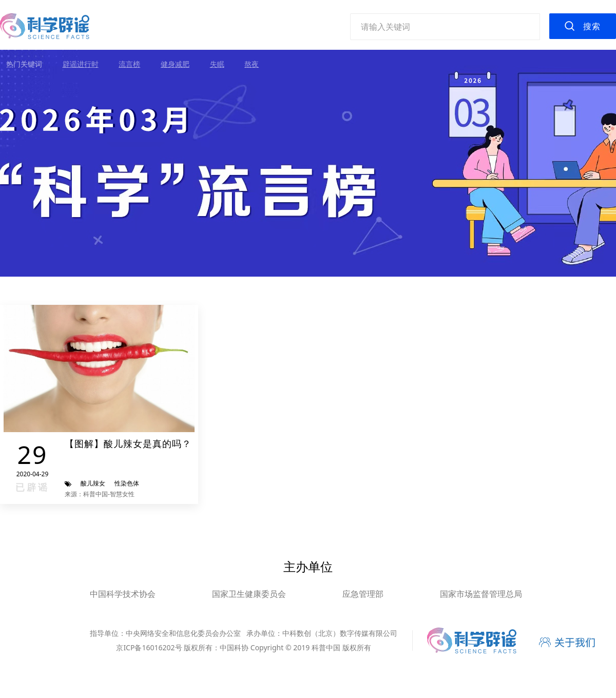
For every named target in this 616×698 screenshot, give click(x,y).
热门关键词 (24, 64)
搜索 (592, 26)
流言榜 (129, 64)
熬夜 (252, 64)
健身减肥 (175, 64)
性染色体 (127, 483)
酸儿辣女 (93, 483)
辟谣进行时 (81, 64)
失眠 (217, 64)
